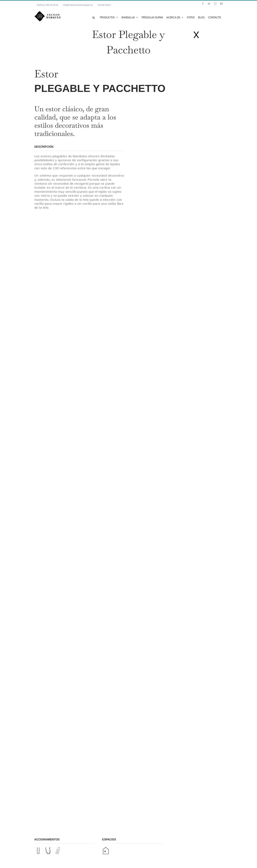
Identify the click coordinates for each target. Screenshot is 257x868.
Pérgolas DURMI (152, 17)
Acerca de (175, 17)
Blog (201, 17)
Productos (109, 17)
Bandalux (130, 17)
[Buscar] (94, 18)
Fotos (191, 17)
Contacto (215, 17)
